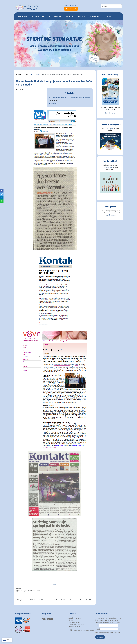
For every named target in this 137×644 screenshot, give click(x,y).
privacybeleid (90, 630)
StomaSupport (71, 9)
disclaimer (80, 630)
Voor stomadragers (55, 16)
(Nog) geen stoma (22, 16)
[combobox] (111, 6)
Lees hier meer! (110, 113)
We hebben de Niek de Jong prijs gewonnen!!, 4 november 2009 (70, 98)
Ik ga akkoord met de (108, 632)
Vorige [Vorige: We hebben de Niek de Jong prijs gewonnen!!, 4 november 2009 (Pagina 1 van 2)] (55, 585)
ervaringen (109, 129)
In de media (53, 100)
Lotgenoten (69, 16)
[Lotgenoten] (74, 17)
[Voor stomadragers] (62, 17)
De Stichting (107, 16)
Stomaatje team (108, 167)
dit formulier (111, 215)
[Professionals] (100, 17)
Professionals (94, 16)
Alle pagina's (53, 103)
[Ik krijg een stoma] (45, 17)
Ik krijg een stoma (38, 16)
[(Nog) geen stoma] (29, 17)
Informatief (82, 16)
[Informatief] (86, 17)
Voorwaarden (115, 632)
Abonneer (100, 637)
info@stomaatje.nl (74, 627)
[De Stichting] (112, 17)
